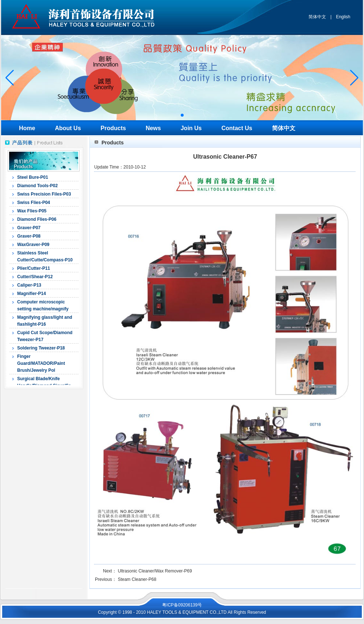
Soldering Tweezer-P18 (41, 348)
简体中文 (317, 17)
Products (113, 128)
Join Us (191, 128)
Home (27, 128)
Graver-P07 (29, 228)
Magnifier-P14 (32, 294)
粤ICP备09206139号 (182, 605)
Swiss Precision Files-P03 (44, 194)
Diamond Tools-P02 (37, 186)
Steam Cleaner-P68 (137, 579)
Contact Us (237, 128)
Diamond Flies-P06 (37, 219)
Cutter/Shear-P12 (35, 277)
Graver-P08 (29, 236)
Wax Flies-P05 (32, 211)
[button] (182, 115)
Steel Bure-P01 (33, 177)
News (153, 128)
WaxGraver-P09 (33, 245)
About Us (68, 128)
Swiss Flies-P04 (34, 203)
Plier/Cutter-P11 (34, 268)
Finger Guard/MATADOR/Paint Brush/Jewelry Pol (41, 363)
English (343, 17)
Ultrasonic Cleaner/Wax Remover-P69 (155, 571)
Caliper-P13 (29, 285)
